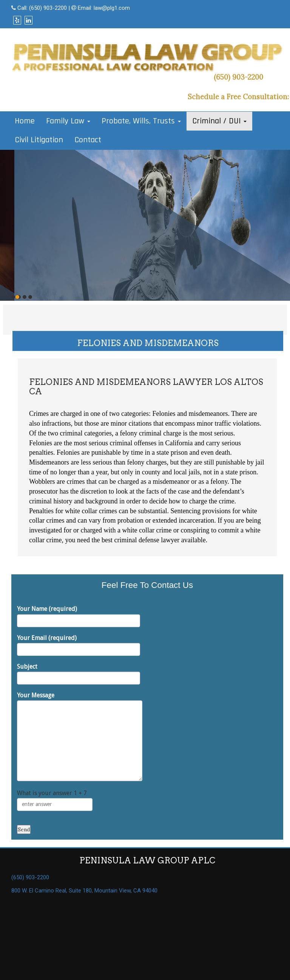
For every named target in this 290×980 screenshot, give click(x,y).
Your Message (80, 736)
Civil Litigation (39, 140)
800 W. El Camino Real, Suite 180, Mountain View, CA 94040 (84, 891)
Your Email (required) (79, 645)
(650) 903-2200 (48, 8)
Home (25, 121)
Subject (79, 674)
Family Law (68, 121)
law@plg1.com (112, 8)
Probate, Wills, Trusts (141, 121)
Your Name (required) (79, 616)
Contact (88, 140)
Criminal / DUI (219, 121)
